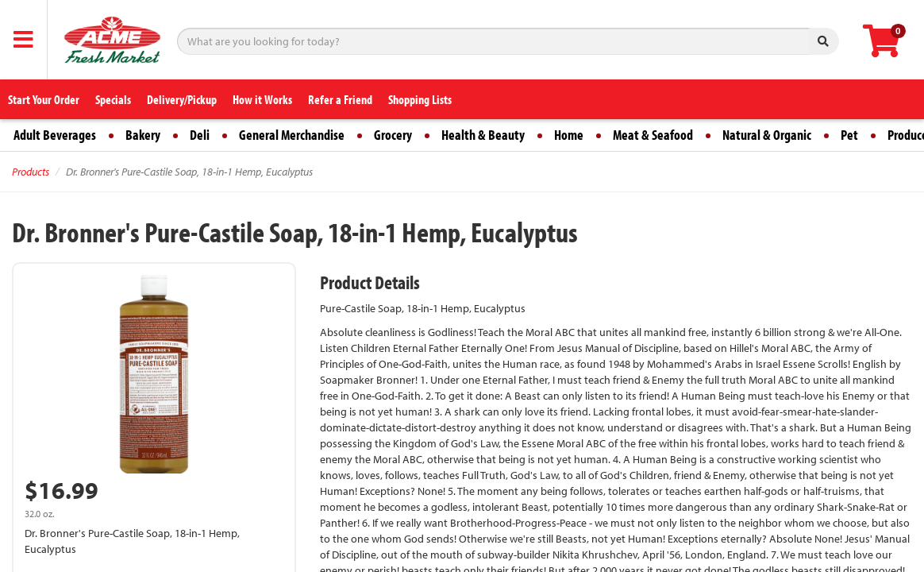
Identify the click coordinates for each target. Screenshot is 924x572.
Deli (200, 135)
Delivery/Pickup (182, 99)
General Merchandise (292, 135)
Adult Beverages (55, 135)
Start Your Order (44, 99)
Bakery (143, 135)
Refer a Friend (340, 99)
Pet (849, 135)
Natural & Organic (767, 135)
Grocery (393, 135)
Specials (113, 99)
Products (31, 172)
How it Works (262, 99)
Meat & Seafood (653, 135)
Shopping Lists (420, 99)
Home (569, 135)
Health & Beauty (483, 135)
